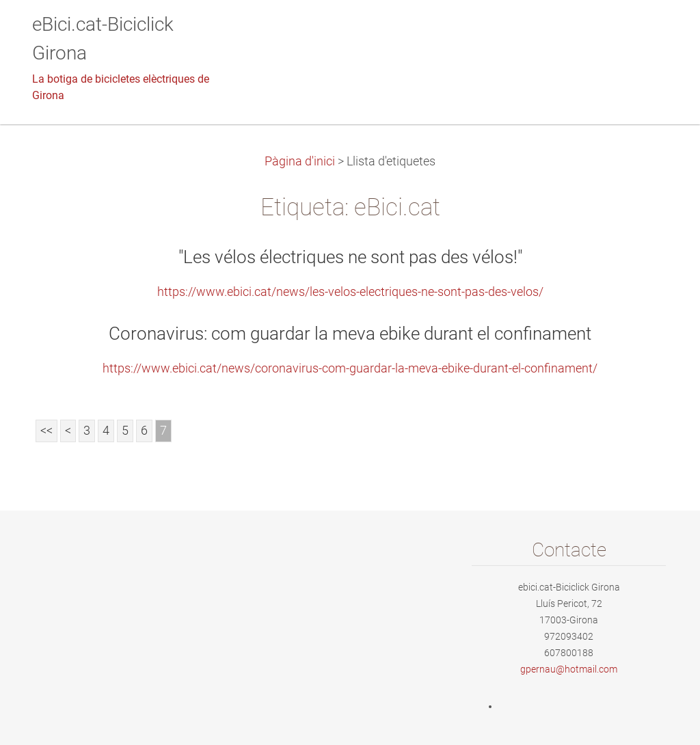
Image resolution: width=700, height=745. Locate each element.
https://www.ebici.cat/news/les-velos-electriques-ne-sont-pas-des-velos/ (350, 292)
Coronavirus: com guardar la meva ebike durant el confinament (350, 334)
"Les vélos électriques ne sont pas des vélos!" (350, 257)
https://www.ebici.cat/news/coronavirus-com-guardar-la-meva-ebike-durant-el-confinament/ (350, 368)
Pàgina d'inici (300, 161)
